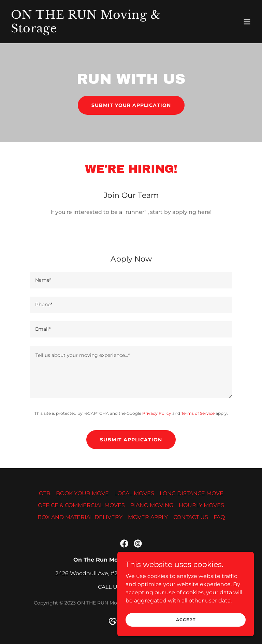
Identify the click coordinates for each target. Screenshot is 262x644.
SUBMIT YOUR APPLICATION (131, 105)
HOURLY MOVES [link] (201, 505)
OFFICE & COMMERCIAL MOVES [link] (81, 505)
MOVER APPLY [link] (148, 517)
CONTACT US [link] (191, 517)
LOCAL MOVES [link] (134, 493)
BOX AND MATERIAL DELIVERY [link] (80, 517)
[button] (247, 22)
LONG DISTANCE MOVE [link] (192, 493)
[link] (94, 30)
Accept (186, 620)
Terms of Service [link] (198, 413)
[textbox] (131, 280)
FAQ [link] (219, 517)
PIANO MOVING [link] (152, 505)
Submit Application (131, 440)
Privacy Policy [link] (157, 413)
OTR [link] (45, 493)
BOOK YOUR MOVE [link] (82, 493)
